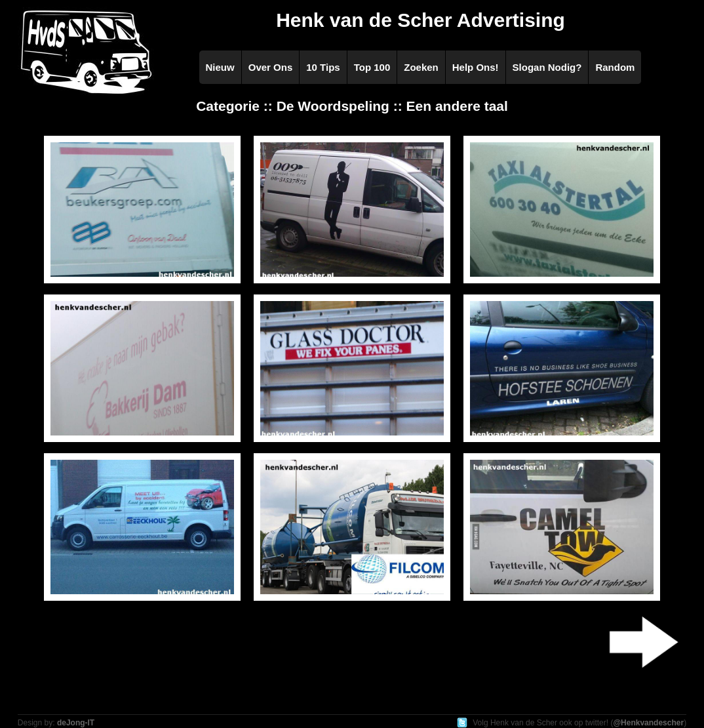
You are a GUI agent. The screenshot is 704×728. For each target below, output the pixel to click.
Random (615, 67)
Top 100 (372, 67)
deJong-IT (76, 723)
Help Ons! (476, 67)
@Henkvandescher (648, 723)
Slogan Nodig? (547, 67)
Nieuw (220, 67)
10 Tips (323, 67)
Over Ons (271, 67)
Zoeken (421, 67)
